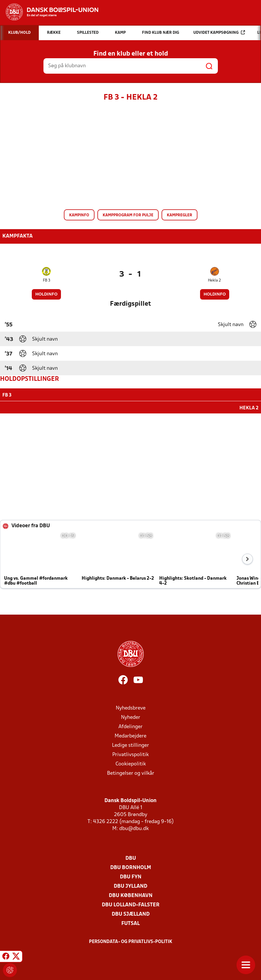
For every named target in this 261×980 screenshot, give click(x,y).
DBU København (131, 895)
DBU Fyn (131, 876)
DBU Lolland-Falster (131, 904)
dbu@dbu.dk (134, 828)
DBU (131, 858)
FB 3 (47, 281)
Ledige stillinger (130, 745)
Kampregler (179, 215)
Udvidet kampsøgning (219, 32)
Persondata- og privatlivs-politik (131, 941)
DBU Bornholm (131, 867)
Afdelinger (130, 726)
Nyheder (131, 717)
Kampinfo (79, 215)
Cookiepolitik (131, 764)
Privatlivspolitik (130, 754)
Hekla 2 (214, 281)
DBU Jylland (130, 886)
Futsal (130, 923)
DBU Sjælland (131, 914)
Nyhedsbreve (131, 708)
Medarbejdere (130, 736)
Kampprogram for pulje (128, 215)
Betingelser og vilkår (131, 773)
